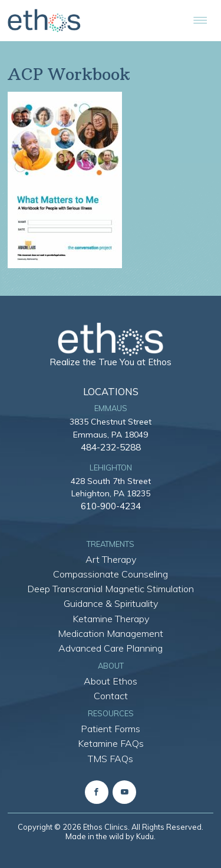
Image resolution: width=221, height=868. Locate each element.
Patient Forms (111, 729)
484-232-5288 (111, 447)
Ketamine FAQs (111, 743)
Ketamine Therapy (111, 619)
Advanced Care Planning (111, 648)
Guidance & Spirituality (111, 603)
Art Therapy (111, 559)
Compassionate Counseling (111, 574)
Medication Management (111, 633)
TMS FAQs (111, 759)
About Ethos (111, 681)
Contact (111, 696)
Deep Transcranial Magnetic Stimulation (111, 589)
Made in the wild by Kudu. (111, 836)
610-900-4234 (111, 506)
